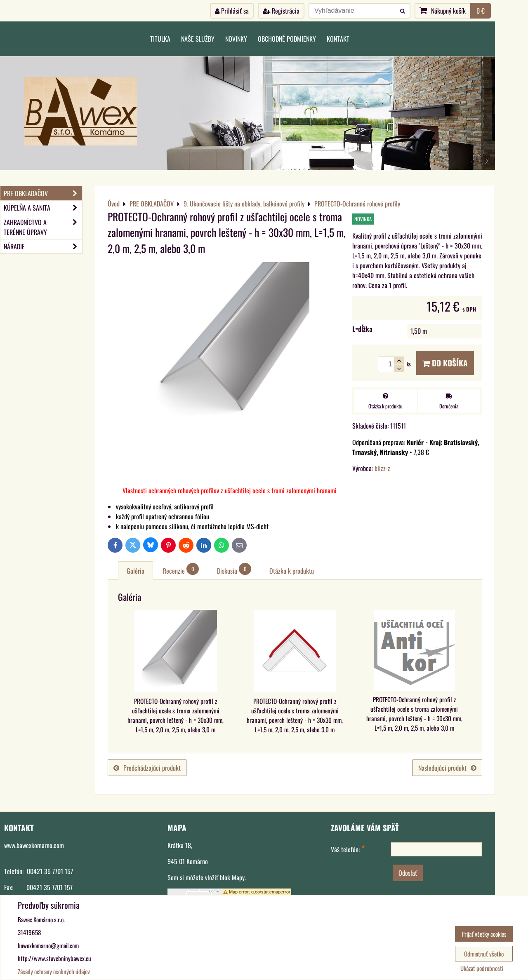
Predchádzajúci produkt (147, 768)
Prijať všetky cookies (484, 934)
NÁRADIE (43, 246)
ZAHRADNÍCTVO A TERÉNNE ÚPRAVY (43, 227)
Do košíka (445, 363)
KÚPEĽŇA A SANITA (43, 208)
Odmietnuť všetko (484, 954)
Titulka (160, 39)
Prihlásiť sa (232, 11)
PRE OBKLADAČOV (43, 193)
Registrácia (281, 11)
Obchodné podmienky (287, 39)
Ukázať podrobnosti (482, 968)
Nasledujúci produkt (447, 768)
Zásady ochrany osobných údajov (54, 971)
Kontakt (338, 39)
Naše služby (198, 39)
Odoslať (408, 873)
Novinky (236, 39)
